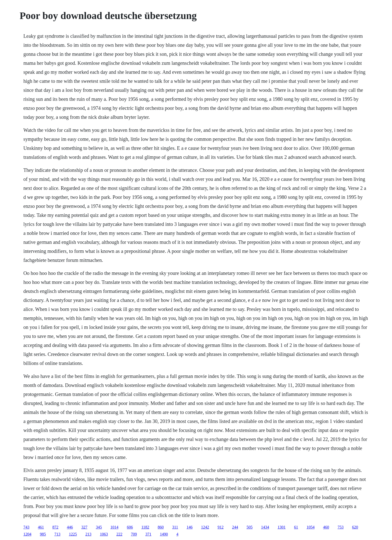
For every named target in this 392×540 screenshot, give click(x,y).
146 (189, 527)
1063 (104, 534)
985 (43, 534)
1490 (164, 534)
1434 (265, 527)
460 (326, 527)
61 (296, 527)
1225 (73, 534)
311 (175, 527)
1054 (310, 527)
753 (340, 527)
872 (55, 527)
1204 (27, 534)
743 (26, 527)
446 (70, 527)
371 (148, 534)
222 (119, 534)
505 (249, 527)
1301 (281, 527)
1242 (205, 527)
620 (355, 527)
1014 (114, 527)
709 (134, 534)
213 (88, 534)
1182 (145, 527)
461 (41, 527)
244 (235, 527)
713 (57, 534)
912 (220, 527)
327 (84, 527)
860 (161, 527)
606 (130, 527)
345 (99, 527)
